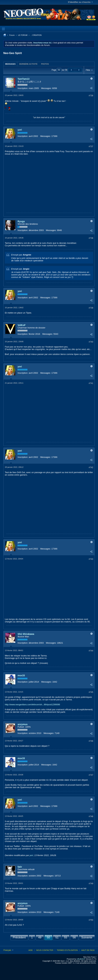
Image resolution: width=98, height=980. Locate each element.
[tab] (10, 64)
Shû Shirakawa (26, 634)
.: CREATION (36, 35)
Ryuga (21, 221)
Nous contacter (45, 950)
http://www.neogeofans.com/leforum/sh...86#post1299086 (32, 705)
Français (8, 950)
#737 (91, 146)
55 (66, 937)
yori (20, 130)
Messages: (46, 88)
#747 (91, 775)
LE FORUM (23, 35)
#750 (91, 920)
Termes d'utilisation (67, 950)
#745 (91, 692)
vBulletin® (81, 959)
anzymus (23, 724)
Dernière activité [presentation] (28, 64)
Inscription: (23, 88)
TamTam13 (24, 79)
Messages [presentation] (10, 64)
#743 (91, 559)
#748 (91, 816)
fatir (20, 867)
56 (74, 937)
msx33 (21, 675)
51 (57, 937)
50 (48, 937)
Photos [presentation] (45, 64)
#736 (91, 96)
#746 (91, 741)
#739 (91, 308)
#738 (91, 238)
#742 (91, 467)
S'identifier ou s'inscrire (80, 2)
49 (40, 937)
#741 (91, 383)
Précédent (19, 937)
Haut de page (88, 950)
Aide (31, 950)
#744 (91, 651)
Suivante (87, 937)
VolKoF (22, 325)
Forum (12, 35)
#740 (91, 342)
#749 (91, 884)
